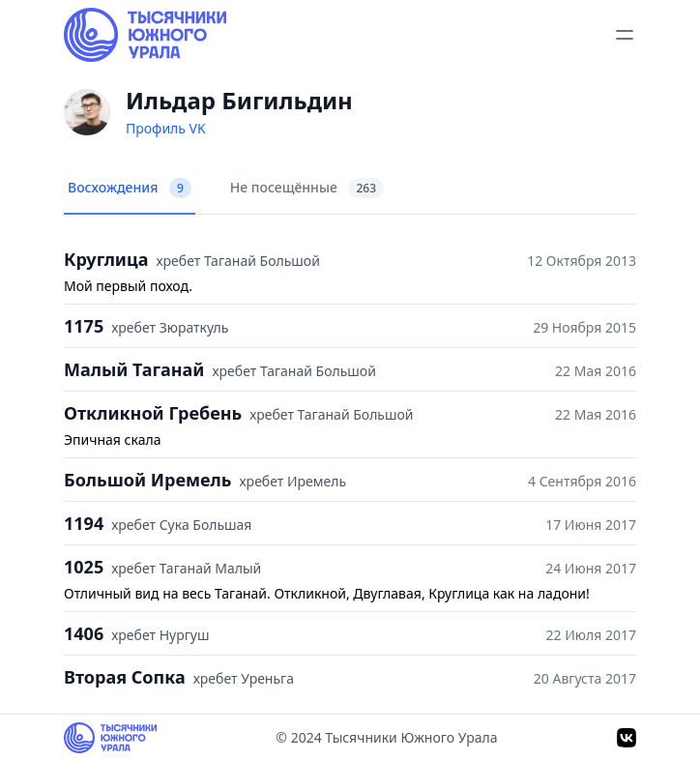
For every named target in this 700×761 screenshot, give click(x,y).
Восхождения (130, 188)
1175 (84, 326)
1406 (84, 633)
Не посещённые (307, 188)
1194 (84, 523)
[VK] (627, 738)
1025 (84, 567)
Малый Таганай (134, 369)
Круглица (106, 259)
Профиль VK (166, 128)
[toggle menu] (625, 35)
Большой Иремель (147, 480)
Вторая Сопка (125, 677)
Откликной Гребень (153, 413)
